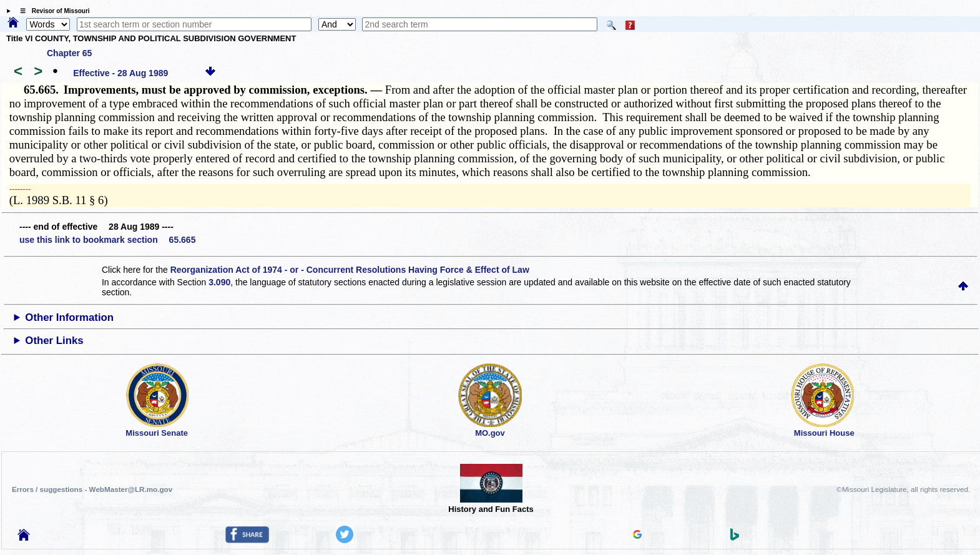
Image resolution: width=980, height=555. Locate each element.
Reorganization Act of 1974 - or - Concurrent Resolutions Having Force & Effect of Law (350, 270)
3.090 (219, 282)
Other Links (54, 341)
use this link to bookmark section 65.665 (107, 240)
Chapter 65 (69, 53)
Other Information (69, 317)
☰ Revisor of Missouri (52, 11)
